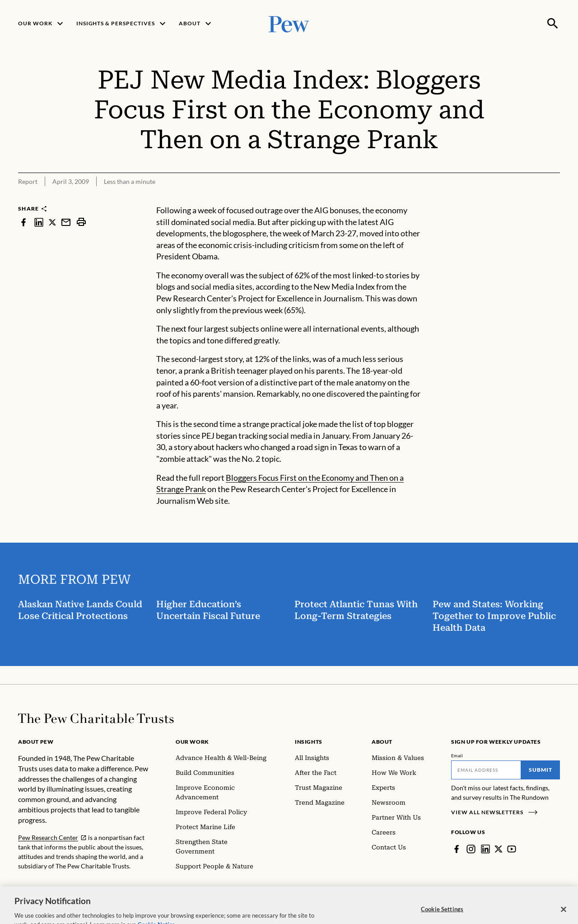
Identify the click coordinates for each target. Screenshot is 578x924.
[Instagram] (471, 849)
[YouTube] (512, 849)
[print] (81, 222)
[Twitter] (499, 849)
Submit (541, 770)
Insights (309, 742)
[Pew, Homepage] (289, 23)
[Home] (96, 718)
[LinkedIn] (485, 849)
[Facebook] (457, 849)
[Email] (486, 770)
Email (457, 755)
